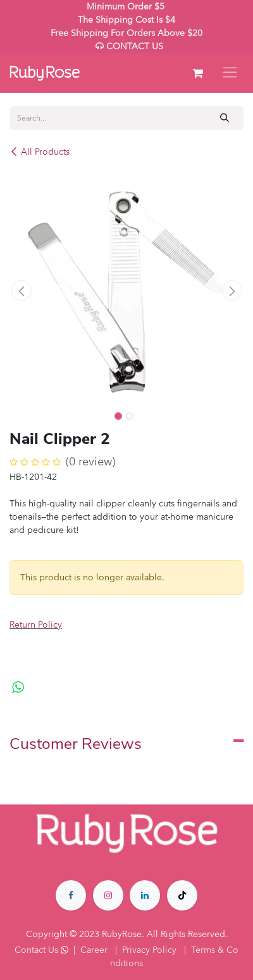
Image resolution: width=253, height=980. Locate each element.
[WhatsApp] (18, 688)
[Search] (225, 118)
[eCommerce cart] (197, 73)
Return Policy (36, 625)
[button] (21, 290)
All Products (40, 152)
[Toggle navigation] (230, 73)
